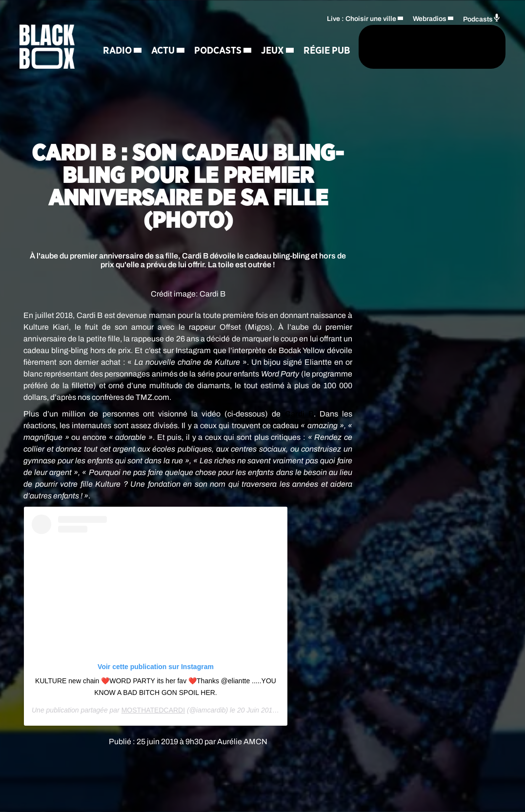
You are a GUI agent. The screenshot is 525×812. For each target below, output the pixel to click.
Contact (228, 68)
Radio (122, 34)
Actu (168, 34)
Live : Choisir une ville (362, 17)
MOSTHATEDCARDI (153, 710)
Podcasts (223, 34)
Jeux (119, 68)
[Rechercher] (295, 47)
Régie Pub (174, 68)
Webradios (430, 17)
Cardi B (299, 414)
